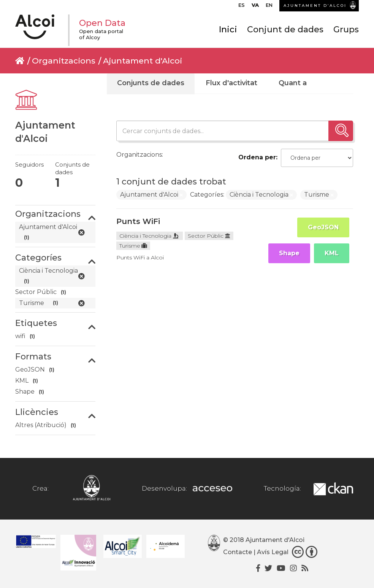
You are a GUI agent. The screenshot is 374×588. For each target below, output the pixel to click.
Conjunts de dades (151, 83)
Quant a (293, 83)
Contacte (238, 552)
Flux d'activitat (231, 83)
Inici (228, 29)
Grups (346, 29)
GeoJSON (323, 227)
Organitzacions (64, 61)
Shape (289, 253)
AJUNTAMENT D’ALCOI (315, 6)
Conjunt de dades (285, 29)
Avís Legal (273, 552)
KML (332, 253)
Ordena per (257, 157)
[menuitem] (242, 7)
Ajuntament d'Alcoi (143, 61)
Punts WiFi (138, 221)
